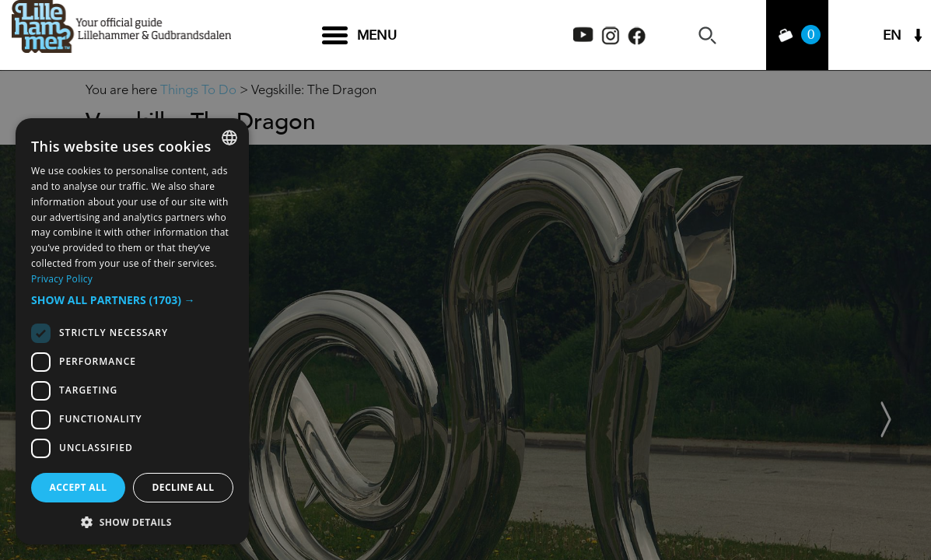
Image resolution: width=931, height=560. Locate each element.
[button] (132, 300)
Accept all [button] (79, 487)
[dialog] (132, 331)
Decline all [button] (184, 487)
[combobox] (229, 138)
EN (892, 35)
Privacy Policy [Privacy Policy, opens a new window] (62, 279)
